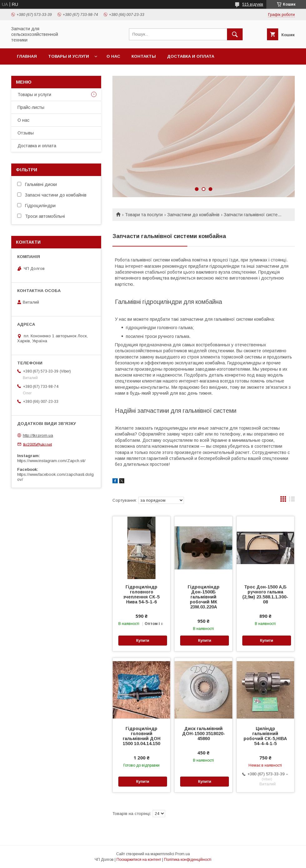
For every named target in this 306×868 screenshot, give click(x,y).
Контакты (144, 56)
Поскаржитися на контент (139, 860)
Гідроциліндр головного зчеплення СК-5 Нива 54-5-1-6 (141, 594)
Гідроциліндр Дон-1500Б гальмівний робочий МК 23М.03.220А (204, 597)
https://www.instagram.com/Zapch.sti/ (51, 461)
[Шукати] (235, 34)
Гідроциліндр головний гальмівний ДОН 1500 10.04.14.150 (142, 736)
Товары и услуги (69, 56)
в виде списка (292, 500)
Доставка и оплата (191, 56)
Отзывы (26, 133)
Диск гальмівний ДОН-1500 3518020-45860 (204, 734)
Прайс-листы (31, 107)
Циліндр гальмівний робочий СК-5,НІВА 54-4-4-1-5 (265, 736)
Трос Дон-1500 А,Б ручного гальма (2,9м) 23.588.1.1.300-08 (265, 594)
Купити (143, 641)
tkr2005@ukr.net (37, 444)
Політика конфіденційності (188, 860)
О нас (113, 56)
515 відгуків (253, 4)
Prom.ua (183, 854)
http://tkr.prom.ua (38, 435)
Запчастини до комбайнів (193, 215)
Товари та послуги (144, 215)
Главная (27, 56)
